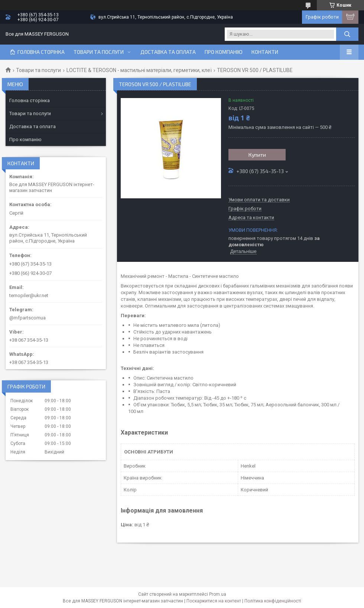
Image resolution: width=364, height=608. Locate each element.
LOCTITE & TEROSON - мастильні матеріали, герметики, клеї (139, 70)
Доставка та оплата (168, 52)
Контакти (265, 52)
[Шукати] (347, 34)
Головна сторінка (41, 52)
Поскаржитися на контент (214, 601)
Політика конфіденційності (273, 601)
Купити (257, 155)
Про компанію (224, 52)
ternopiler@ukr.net (29, 295)
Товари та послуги (99, 52)
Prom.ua (218, 594)
